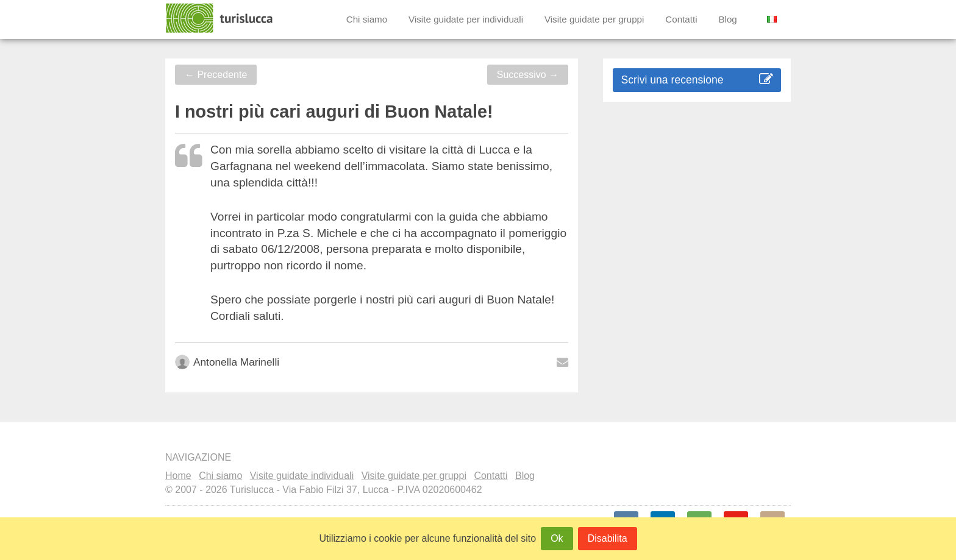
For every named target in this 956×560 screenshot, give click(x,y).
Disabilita (608, 538)
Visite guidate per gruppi (594, 19)
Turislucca (220, 18)
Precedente (216, 75)
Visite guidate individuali (302, 476)
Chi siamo (367, 19)
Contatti (681, 19)
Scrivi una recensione (697, 80)
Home (178, 476)
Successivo (528, 75)
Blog (727, 19)
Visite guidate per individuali (466, 19)
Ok (557, 538)
